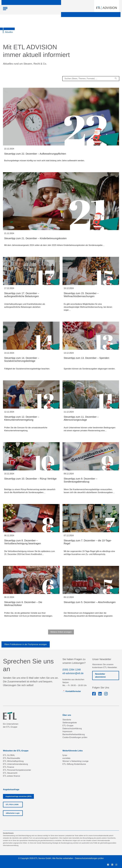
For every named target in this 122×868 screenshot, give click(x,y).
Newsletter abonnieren (100, 675)
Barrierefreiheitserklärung (74, 734)
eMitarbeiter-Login (13, 813)
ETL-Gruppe (68, 726)
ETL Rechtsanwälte (11, 758)
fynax (65, 755)
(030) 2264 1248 (72, 670)
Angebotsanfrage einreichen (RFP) (18, 796)
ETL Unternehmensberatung (15, 764)
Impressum (67, 731)
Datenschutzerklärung (72, 729)
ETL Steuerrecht (10, 773)
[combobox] (91, 79)
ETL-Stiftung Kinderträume (74, 764)
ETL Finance (9, 767)
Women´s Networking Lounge (76, 761)
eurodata (66, 758)
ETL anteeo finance (11, 776)
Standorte (67, 720)
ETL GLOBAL (9, 755)
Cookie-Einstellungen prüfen (75, 737)
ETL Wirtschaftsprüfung (13, 761)
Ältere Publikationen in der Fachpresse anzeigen (26, 644)
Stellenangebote (70, 723)
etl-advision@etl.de (73, 673)
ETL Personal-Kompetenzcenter (17, 770)
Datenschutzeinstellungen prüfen (89, 858)
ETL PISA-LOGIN (12, 805)
